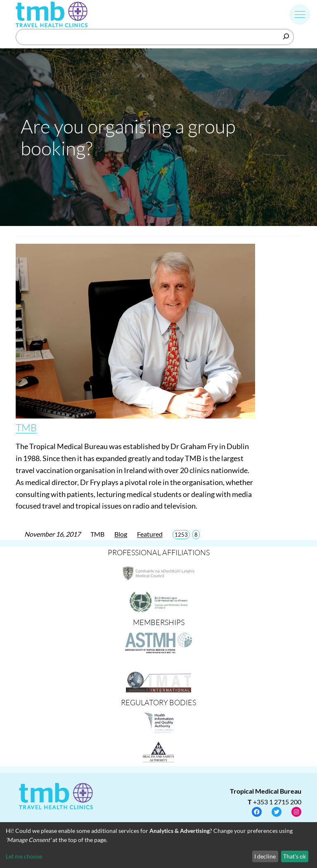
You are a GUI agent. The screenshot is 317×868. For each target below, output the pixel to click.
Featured (150, 534)
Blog (121, 534)
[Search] (286, 36)
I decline (265, 856)
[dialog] (158, 845)
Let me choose (24, 856)
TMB (26, 428)
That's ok (295, 856)
